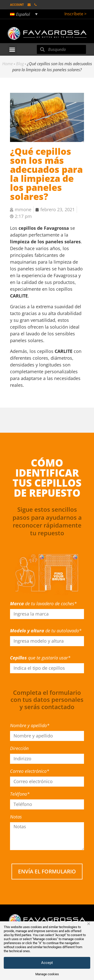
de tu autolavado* (46, 631)
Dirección (19, 748)
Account (17, 5)
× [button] (89, 924)
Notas (16, 817)
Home (8, 64)
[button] (12, 49)
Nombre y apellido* (30, 725)
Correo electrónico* (30, 771)
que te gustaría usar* (40, 658)
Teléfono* (20, 794)
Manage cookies (47, 974)
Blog (20, 64)
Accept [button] (47, 963)
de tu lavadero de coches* (43, 604)
